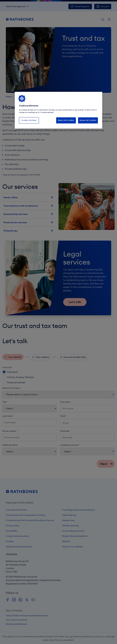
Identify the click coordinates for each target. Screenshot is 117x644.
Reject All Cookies (66, 120)
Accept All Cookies (88, 120)
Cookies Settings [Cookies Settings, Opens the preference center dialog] (29, 120)
